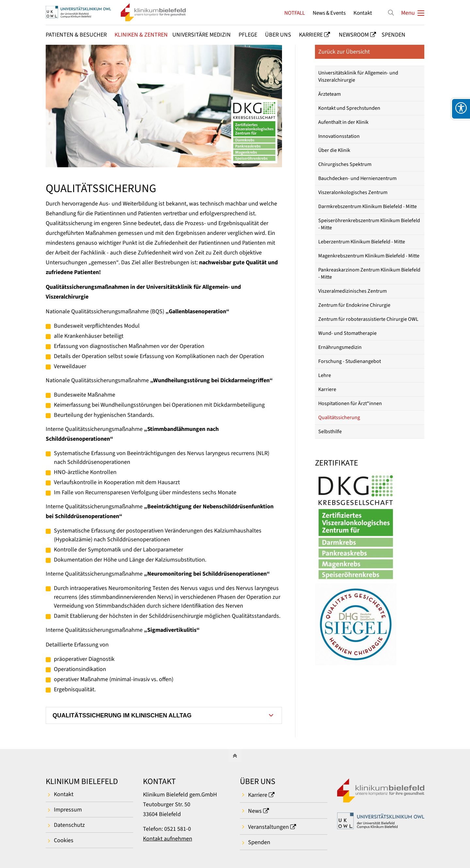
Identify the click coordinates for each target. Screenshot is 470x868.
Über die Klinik (334, 150)
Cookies (64, 840)
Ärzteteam (329, 94)
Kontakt (363, 13)
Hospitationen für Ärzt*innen (350, 403)
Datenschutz (69, 825)
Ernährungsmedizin (340, 347)
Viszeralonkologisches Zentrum (353, 192)
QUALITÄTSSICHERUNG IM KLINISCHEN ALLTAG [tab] (122, 715)
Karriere (327, 389)
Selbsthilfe (330, 432)
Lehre (325, 375)
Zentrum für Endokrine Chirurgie (354, 305)
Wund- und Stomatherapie (347, 333)
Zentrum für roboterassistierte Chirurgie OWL (368, 319)
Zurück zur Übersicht (344, 52)
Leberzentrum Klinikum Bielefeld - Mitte (362, 242)
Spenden (259, 842)
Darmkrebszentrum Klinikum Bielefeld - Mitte (368, 206)
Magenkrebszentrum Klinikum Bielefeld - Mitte (369, 256)
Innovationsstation (339, 136)
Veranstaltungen (268, 827)
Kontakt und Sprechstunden (349, 108)
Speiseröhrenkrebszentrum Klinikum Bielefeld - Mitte (369, 224)
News (255, 811)
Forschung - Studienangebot (350, 361)
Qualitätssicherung (339, 418)
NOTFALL (295, 13)
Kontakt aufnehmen (168, 839)
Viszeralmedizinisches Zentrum (352, 291)
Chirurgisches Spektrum (345, 164)
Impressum (68, 810)
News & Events (329, 13)
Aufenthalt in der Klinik (343, 122)
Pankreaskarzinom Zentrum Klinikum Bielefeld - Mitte (369, 273)
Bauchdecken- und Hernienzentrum (357, 178)
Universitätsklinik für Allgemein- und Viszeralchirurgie (358, 76)
